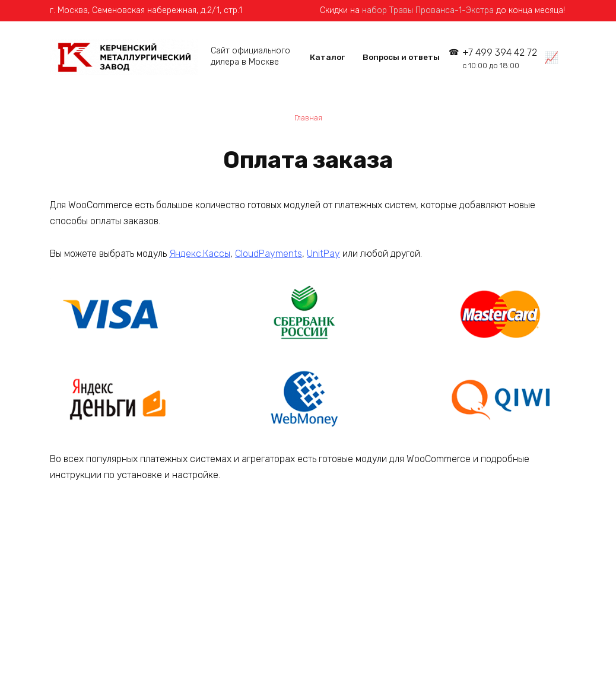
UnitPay (323, 254)
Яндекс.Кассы (200, 254)
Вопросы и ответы (401, 57)
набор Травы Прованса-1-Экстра (428, 10)
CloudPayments (269, 254)
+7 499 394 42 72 (500, 58)
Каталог (327, 57)
